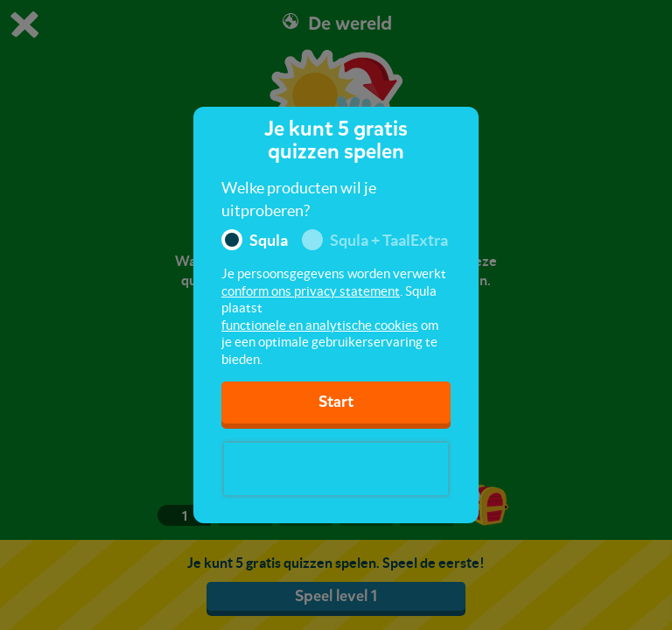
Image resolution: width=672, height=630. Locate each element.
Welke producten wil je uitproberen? (299, 199)
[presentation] (336, 469)
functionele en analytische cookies (320, 325)
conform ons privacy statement (311, 291)
